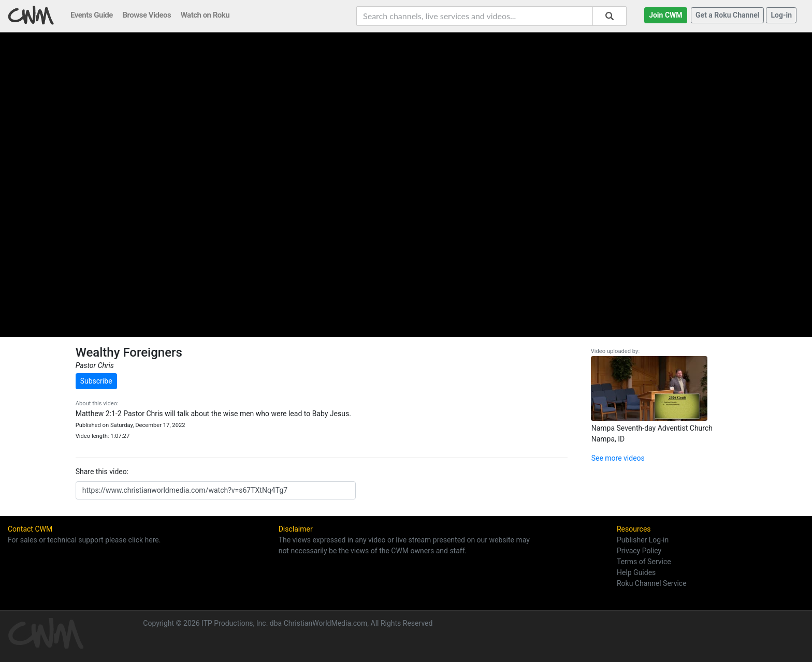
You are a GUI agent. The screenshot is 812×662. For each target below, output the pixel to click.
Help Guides (636, 572)
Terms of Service (644, 562)
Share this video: (102, 472)
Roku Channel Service (652, 583)
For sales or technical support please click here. (84, 540)
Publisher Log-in (643, 540)
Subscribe (96, 381)
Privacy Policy (639, 551)
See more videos (618, 458)
